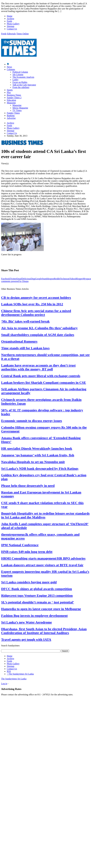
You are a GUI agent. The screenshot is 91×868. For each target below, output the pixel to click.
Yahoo (73, 279)
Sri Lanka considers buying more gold (29, 582)
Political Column (20, 72)
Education (11, 100)
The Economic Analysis (23, 77)
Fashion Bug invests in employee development (34, 616)
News (9, 67)
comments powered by (15, 281)
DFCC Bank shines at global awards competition (37, 589)
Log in (4, 684)
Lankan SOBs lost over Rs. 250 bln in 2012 (32, 304)
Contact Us (12, 29)
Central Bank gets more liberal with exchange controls (41, 376)
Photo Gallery (13, 24)
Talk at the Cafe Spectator (24, 85)
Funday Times (13, 113)
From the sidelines (21, 87)
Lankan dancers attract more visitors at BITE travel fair (42, 565)
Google (39, 279)
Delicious (26, 279)
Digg (33, 279)
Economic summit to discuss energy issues (32, 421)
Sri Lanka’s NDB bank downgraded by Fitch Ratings (40, 469)
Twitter (13, 279)
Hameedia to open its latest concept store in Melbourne (41, 609)
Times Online (23, 34)
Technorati (65, 279)
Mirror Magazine (20, 108)
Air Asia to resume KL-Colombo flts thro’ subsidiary (39, 328)
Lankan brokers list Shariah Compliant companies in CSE (44, 383)
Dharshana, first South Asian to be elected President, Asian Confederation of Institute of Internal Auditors (44, 631)
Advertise (11, 118)
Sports (10, 90)
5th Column (18, 75)
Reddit (57, 279)
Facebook (6, 279)
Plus (9, 92)
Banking (11, 116)
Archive (11, 19)
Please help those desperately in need (28, 486)
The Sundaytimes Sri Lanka (20, 674)
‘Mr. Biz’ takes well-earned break (25, 321)
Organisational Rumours (19, 341)
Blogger (79, 279)
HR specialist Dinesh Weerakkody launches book (37, 448)
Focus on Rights (20, 82)
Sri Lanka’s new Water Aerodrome (26, 622)
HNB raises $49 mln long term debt (27, 552)
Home (10, 16)
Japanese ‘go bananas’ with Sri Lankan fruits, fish (38, 455)
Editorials (11, 34)
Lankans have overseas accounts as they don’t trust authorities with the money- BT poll (38, 367)
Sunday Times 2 (14, 98)
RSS (9, 671)
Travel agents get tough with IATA (26, 640)
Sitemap (11, 26)
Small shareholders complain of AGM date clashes (38, 335)
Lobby (15, 80)
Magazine (11, 103)
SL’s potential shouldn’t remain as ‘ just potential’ (38, 602)
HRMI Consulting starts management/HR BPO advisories (43, 558)
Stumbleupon (48, 279)
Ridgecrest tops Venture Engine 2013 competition (37, 596)
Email (19, 279)
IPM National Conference (20, 545)
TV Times (17, 110)
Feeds (9, 21)
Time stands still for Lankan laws (25, 348)
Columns (11, 69)
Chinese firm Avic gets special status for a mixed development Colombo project (36, 313)
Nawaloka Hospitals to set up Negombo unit (33, 462)
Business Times (14, 95)
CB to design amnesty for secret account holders (36, 298)
